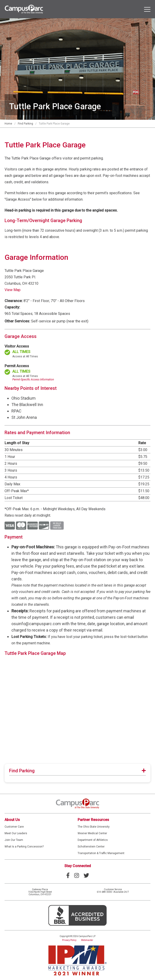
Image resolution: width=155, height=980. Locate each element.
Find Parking (25, 124)
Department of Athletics (93, 840)
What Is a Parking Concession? (24, 847)
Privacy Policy (69, 940)
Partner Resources (93, 820)
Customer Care (14, 827)
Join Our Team (14, 840)
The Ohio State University (94, 827)
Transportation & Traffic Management (101, 853)
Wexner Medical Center (92, 833)
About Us (12, 820)
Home (8, 124)
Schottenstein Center (91, 847)
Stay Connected (78, 866)
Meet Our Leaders (16, 833)
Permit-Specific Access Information (33, 380)
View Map (13, 290)
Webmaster (87, 940)
